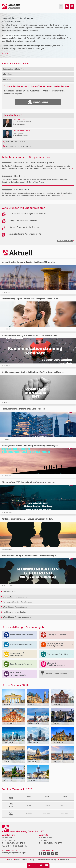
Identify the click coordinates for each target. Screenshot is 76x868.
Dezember (65, 814)
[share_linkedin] (47, 865)
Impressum (64, 860)
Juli (29, 805)
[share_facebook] (35, 865)
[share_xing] (29, 865)
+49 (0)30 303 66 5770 (52, 843)
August (47, 805)
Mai (47, 797)
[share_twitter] (41, 865)
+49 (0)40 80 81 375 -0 (15, 843)
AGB (9, 860)
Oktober (29, 814)
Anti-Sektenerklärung (24, 860)
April (29, 797)
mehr (5, 53)
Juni (65, 797)
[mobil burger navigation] (61, 6)
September (65, 805)
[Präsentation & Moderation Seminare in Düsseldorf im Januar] (67, 6)
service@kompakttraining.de (14, 853)
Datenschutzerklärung (46, 860)
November (47, 814)
